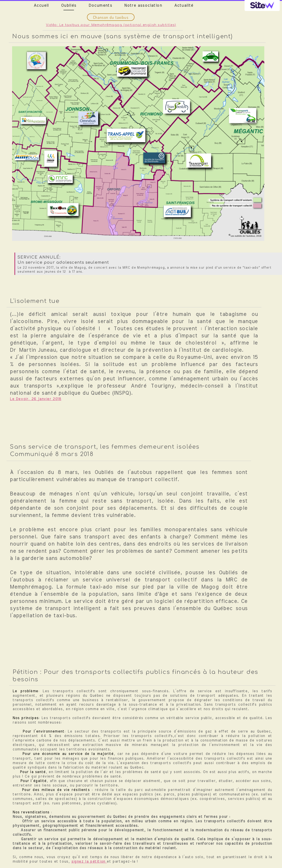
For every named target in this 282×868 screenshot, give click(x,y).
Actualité (184, 6)
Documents (100, 6)
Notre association (143, 6)
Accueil (41, 6)
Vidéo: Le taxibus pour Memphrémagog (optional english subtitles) (111, 25)
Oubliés (69, 6)
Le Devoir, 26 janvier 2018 (36, 399)
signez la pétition (89, 862)
